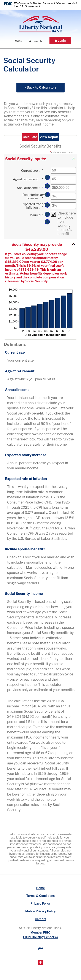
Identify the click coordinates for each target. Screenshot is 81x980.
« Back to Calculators (40, 87)
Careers (40, 919)
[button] (40, 159)
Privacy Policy (40, 903)
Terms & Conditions (40, 896)
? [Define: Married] (47, 222)
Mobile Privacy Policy (40, 911)
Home (41, 888)
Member (40, 932)
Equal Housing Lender (40, 937)
